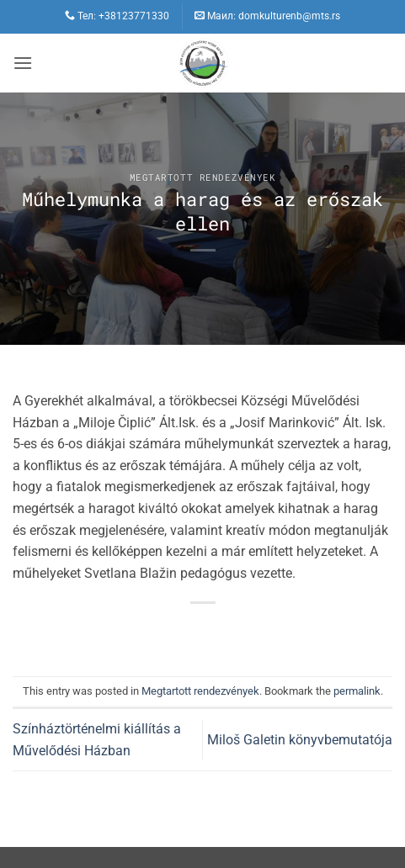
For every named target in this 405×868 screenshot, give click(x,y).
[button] (23, 63)
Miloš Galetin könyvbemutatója (300, 740)
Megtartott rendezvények (203, 177)
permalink (357, 691)
